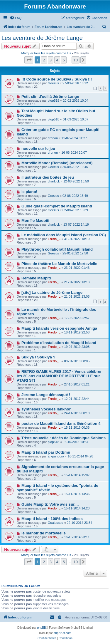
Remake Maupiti (36, 278)
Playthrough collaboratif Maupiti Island (57, 249)
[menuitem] (16, 18)
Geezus (53, 83)
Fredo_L (54, 239)
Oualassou (56, 523)
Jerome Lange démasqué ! (46, 395)
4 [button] (57, 60)
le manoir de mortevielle (44, 533)
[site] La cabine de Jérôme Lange (52, 292)
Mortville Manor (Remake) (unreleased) (57, 163)
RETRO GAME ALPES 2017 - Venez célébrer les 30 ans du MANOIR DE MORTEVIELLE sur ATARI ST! (59, 376)
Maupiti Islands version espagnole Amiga (59, 328)
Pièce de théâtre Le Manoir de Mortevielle (59, 264)
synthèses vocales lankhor (46, 409)
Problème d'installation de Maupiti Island (59, 343)
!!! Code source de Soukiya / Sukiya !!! (57, 79)
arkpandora (56, 456)
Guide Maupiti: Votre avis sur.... (50, 504)
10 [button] (76, 60)
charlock (54, 181)
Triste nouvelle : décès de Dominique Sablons (64, 438)
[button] (29, 60)
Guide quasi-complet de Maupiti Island (57, 206)
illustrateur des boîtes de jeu (48, 177)
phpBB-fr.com (63, 633)
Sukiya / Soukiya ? (38, 357)
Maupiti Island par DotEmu (46, 452)
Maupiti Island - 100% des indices (52, 519)
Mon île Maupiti (35, 220)
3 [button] (51, 60)
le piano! (29, 192)
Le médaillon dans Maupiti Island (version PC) (64, 235)
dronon (53, 138)
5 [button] (64, 60)
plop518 (54, 100)
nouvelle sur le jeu (38, 149)
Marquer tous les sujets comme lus (46, 53)
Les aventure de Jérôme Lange (42, 38)
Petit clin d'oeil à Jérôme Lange (50, 97)
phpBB (42, 628)
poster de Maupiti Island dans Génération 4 (61, 424)
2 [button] (44, 60)
